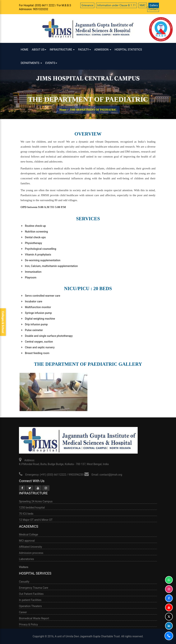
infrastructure (62, 50)
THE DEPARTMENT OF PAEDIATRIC (93, 110)
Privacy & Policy (28, 624)
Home (25, 50)
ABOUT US (39, 50)
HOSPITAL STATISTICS (128, 50)
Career (23, 612)
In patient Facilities (30, 600)
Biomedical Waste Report (34, 618)
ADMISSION (103, 50)
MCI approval (27, 541)
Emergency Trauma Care (34, 588)
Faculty (84, 50)
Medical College (28, 535)
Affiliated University (30, 547)
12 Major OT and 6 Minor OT (36, 520)
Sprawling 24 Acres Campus (36, 501)
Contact (153, 9)
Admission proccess (31, 553)
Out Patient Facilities (31, 594)
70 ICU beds (26, 514)
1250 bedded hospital (32, 508)
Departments (31, 63)
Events (51, 63)
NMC (143, 5)
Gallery (154, 5)
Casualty (24, 582)
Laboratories (26, 559)
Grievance (87, 5)
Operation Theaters (30, 606)
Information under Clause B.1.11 (116, 5)
